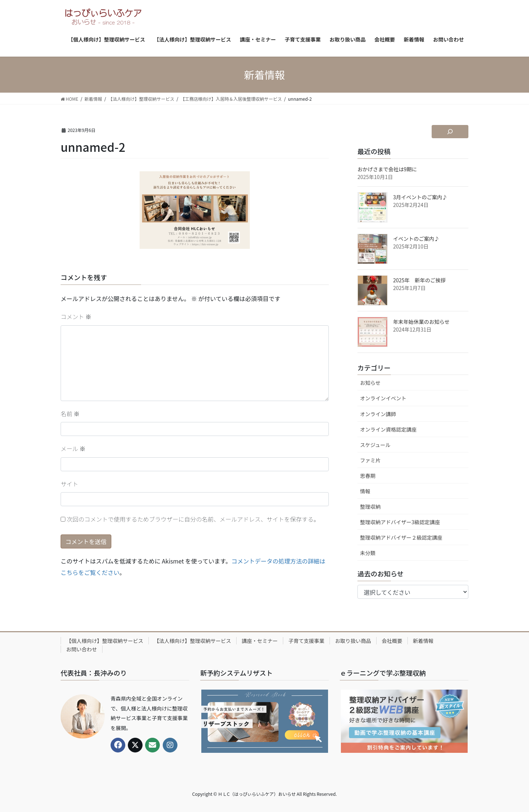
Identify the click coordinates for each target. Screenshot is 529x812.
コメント (76, 316)
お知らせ (370, 383)
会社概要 (392, 641)
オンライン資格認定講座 (388, 429)
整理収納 (370, 507)
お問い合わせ (82, 649)
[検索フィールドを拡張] (450, 132)
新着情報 (423, 641)
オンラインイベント (383, 398)
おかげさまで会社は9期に (387, 169)
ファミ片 (370, 460)
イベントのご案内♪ (416, 239)
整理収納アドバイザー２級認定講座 (401, 537)
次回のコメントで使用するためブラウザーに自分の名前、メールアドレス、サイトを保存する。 (193, 519)
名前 (70, 414)
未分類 (368, 553)
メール (73, 448)
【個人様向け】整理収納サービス (105, 641)
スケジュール (375, 445)
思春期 (368, 476)
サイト (69, 484)
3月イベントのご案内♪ (420, 197)
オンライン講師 (378, 414)
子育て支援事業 (306, 641)
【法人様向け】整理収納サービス (192, 641)
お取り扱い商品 (353, 641)
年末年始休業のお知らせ (421, 322)
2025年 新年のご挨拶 (419, 280)
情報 (365, 491)
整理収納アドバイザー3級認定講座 (400, 522)
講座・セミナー (260, 641)
